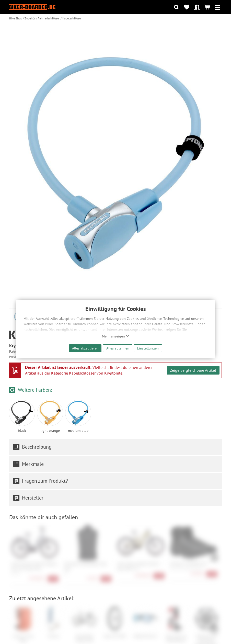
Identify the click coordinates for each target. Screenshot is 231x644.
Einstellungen (148, 348)
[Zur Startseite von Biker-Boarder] (32, 7)
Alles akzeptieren (85, 348)
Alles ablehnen (118, 348)
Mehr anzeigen (115, 336)
